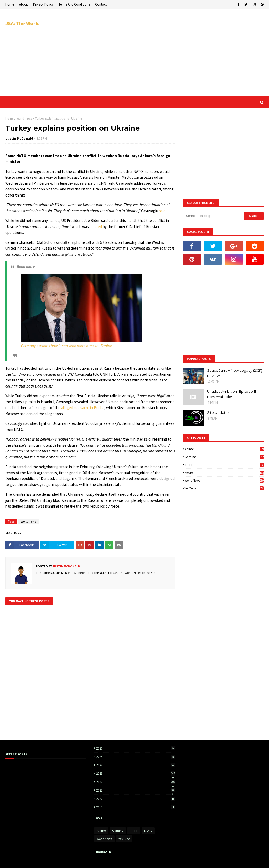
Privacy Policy (43, 4)
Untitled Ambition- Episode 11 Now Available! (231, 394)
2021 (136, 790)
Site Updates (218, 412)
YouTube (224, 488)
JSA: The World (22, 23)
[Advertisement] (176, 53)
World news (24, 118)
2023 (136, 774)
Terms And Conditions (74, 4)
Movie (224, 472)
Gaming (224, 457)
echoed (96, 227)
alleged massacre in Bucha (83, 408)
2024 (136, 765)
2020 (136, 799)
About (24, 4)
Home (10, 4)
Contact (101, 4)
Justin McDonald (19, 139)
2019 (136, 807)
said (162, 211)
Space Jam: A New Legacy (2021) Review (235, 373)
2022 (136, 782)
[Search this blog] (213, 216)
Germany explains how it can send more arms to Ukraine (66, 346)
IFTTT (224, 465)
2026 (136, 748)
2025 (136, 757)
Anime (224, 449)
